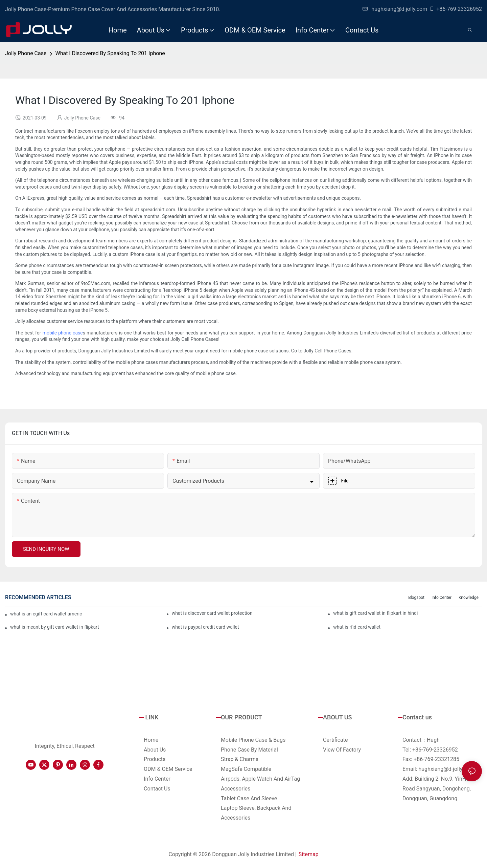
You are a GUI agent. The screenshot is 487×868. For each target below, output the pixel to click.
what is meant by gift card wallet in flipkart (55, 627)
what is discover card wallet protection (212, 613)
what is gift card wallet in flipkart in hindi (375, 613)
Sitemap (309, 854)
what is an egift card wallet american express (46, 614)
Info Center (442, 598)
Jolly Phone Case (26, 53)
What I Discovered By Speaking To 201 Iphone (110, 53)
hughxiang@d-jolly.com (395, 9)
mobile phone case (63, 333)
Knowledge (469, 598)
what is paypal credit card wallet (205, 627)
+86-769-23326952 (456, 9)
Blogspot (416, 598)
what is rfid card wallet (357, 627)
